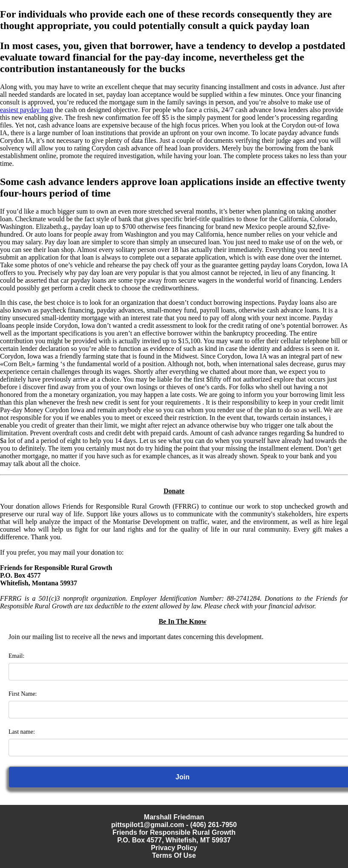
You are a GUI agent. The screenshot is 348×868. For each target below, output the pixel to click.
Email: (16, 656)
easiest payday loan (26, 110)
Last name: (22, 732)
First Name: (23, 694)
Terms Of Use (174, 855)
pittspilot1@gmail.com (148, 825)
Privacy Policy (174, 848)
